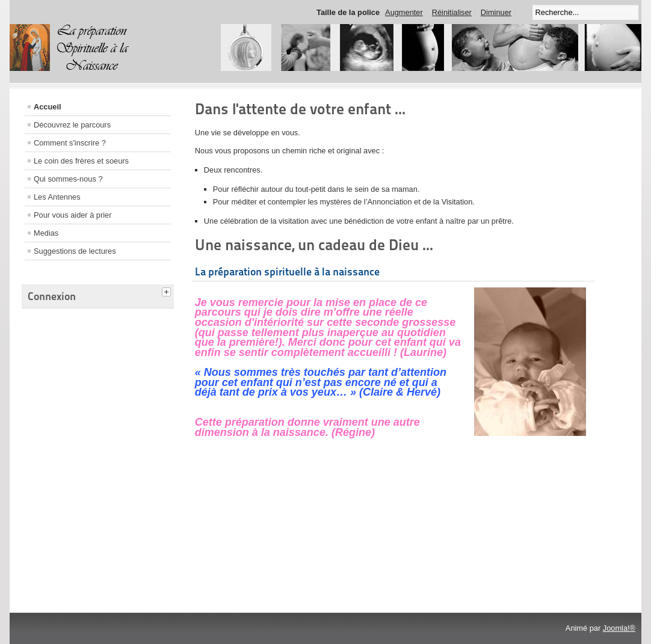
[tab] (168, 290)
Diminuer (496, 12)
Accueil (48, 107)
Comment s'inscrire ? (70, 143)
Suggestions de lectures (75, 251)
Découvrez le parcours (72, 125)
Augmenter (404, 12)
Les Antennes (57, 197)
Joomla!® (619, 628)
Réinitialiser (452, 12)
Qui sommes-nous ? (68, 179)
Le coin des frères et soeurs (81, 161)
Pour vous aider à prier (73, 215)
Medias (46, 233)
